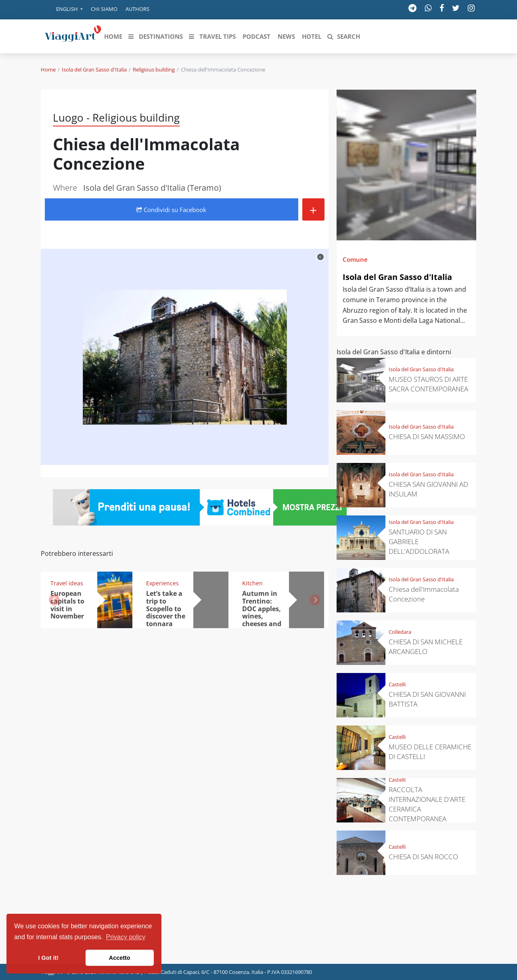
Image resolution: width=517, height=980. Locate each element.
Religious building (154, 69)
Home (48, 69)
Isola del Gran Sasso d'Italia (94, 69)
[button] (64, 10)
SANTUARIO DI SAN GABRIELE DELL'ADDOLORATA (419, 542)
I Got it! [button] (48, 958)
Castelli (397, 684)
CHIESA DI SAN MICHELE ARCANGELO (426, 647)
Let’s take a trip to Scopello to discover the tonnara (166, 609)
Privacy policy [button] (126, 937)
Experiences (162, 583)
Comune (355, 259)
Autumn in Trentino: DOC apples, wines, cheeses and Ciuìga (262, 612)
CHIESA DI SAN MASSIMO (427, 436)
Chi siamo (104, 9)
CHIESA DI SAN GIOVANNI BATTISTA (427, 699)
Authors (137, 9)
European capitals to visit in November (67, 605)
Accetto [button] (120, 958)
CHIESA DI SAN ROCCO (423, 857)
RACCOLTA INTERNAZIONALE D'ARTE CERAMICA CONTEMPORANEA (427, 804)
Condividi (171, 210)
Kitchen (252, 583)
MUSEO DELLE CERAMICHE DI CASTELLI (430, 752)
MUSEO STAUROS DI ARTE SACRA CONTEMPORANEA (428, 384)
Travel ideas (67, 583)
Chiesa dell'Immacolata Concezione (424, 594)
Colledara (400, 632)
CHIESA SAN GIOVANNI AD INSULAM (428, 489)
